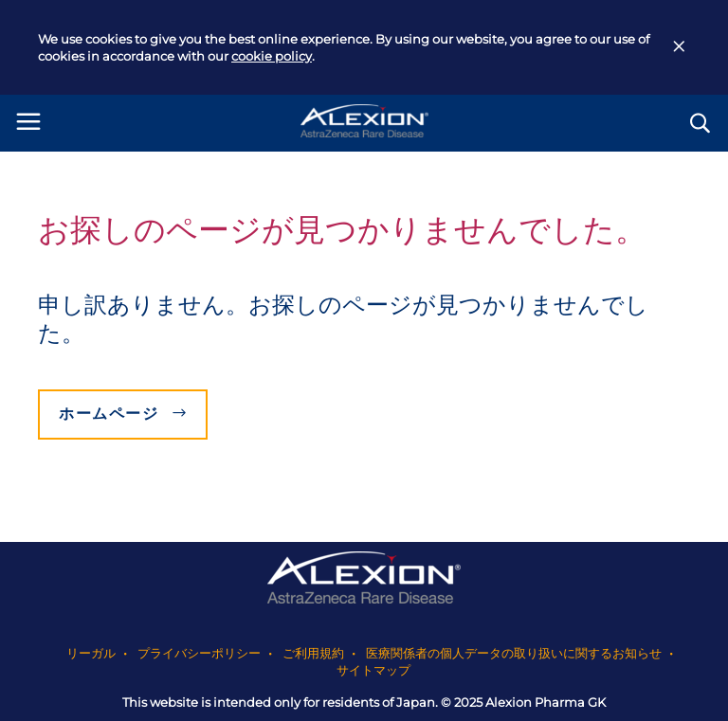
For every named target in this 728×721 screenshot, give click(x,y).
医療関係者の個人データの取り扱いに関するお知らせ (514, 653)
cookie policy (272, 56)
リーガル (91, 653)
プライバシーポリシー (199, 653)
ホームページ (109, 414)
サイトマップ (373, 670)
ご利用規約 (313, 653)
